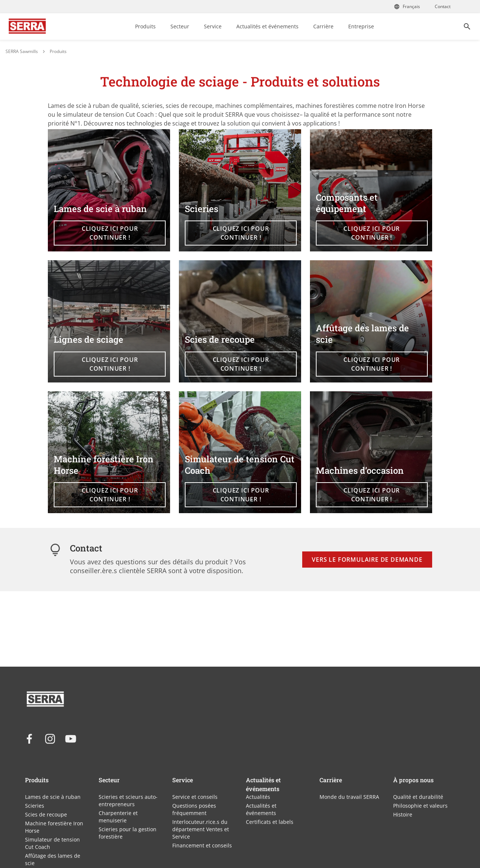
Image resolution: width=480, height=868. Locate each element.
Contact (443, 6)
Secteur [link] (180, 26)
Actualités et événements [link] (267, 26)
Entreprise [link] (361, 26)
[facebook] (29, 739)
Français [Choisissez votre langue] (407, 6)
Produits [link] (145, 26)
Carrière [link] (323, 26)
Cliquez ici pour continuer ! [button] (110, 233)
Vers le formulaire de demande (367, 560)
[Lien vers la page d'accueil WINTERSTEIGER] (27, 27)
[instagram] (50, 739)
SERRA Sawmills (22, 51)
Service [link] (213, 26)
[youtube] (71, 739)
